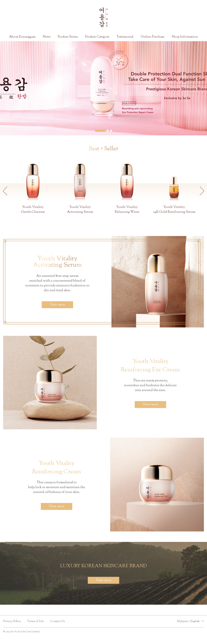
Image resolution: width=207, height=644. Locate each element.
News (47, 37)
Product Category (97, 37)
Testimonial (125, 37)
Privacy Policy (12, 621)
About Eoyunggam (22, 37)
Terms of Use (36, 621)
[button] (100, 131)
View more (57, 305)
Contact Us (58, 621)
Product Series (68, 37)
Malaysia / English (188, 621)
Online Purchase (153, 37)
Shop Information (185, 37)
